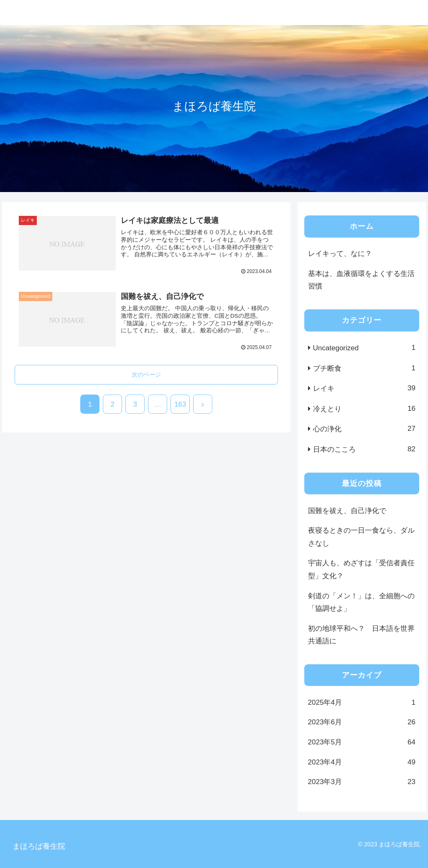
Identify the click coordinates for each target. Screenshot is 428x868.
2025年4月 (362, 703)
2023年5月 (362, 743)
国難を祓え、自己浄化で (347, 511)
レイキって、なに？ (340, 254)
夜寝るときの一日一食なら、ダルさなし (361, 537)
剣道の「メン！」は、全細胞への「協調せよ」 (361, 602)
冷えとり (364, 409)
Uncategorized (364, 348)
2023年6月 (362, 722)
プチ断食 (364, 368)
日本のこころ (364, 449)
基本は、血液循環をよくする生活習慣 (361, 280)
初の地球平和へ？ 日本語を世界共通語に (361, 635)
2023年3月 (362, 782)
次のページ (146, 375)
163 (180, 404)
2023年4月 (362, 763)
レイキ (364, 388)
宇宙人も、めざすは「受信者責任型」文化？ (361, 569)
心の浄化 (364, 429)
